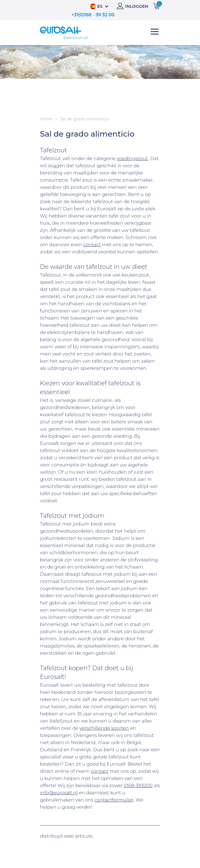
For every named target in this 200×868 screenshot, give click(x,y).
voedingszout (133, 158)
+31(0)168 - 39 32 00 (93, 15)
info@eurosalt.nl (59, 793)
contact (92, 245)
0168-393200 (138, 785)
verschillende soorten (104, 728)
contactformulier (114, 800)
